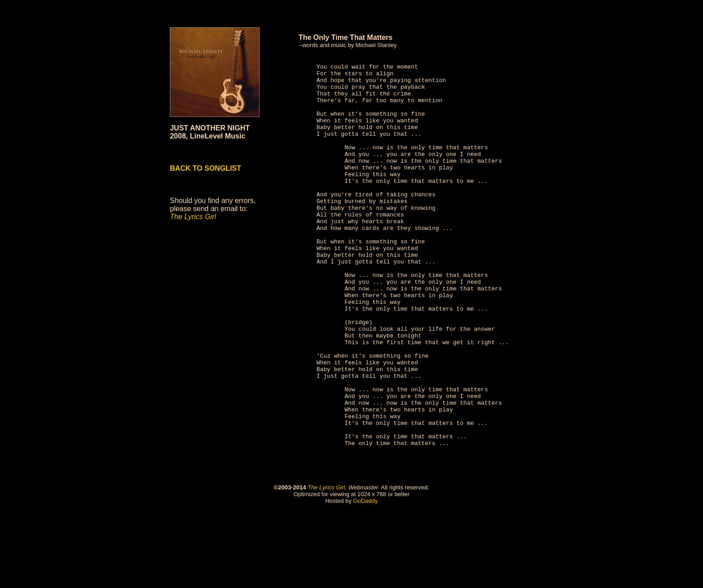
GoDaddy (366, 577)
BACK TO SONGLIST (206, 168)
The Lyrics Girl (326, 564)
